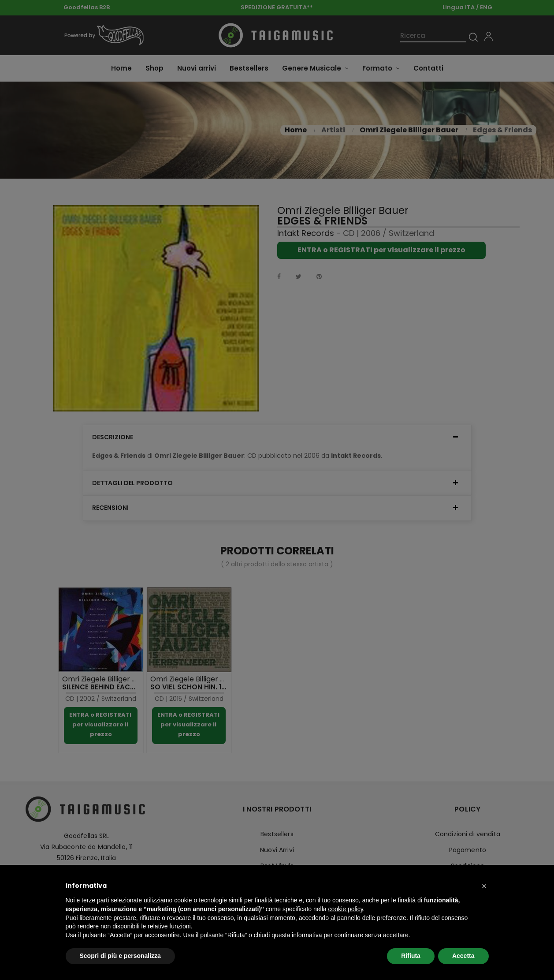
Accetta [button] (463, 956)
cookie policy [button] (345, 909)
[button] (484, 886)
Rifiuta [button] (411, 956)
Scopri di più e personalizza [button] (120, 956)
